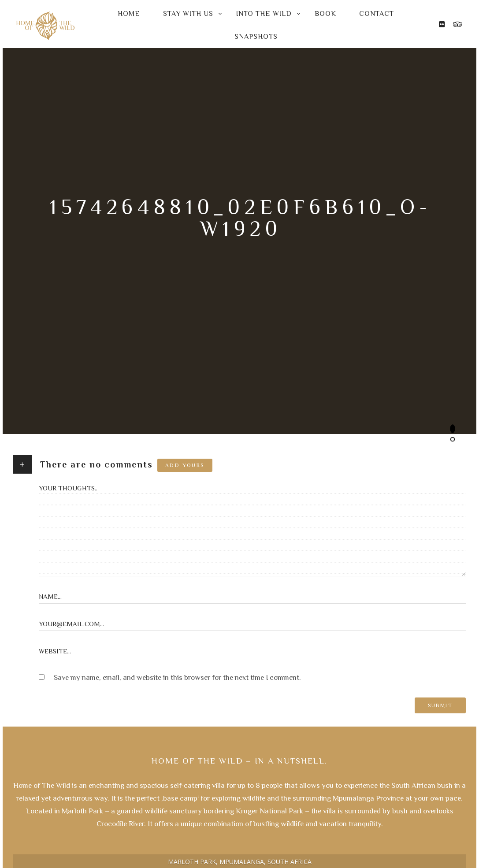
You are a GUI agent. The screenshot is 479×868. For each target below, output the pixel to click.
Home (129, 14)
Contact (377, 14)
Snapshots (256, 37)
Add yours (185, 465)
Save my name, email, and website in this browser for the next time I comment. (177, 677)
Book (325, 14)
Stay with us (188, 14)
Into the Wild (264, 14)
